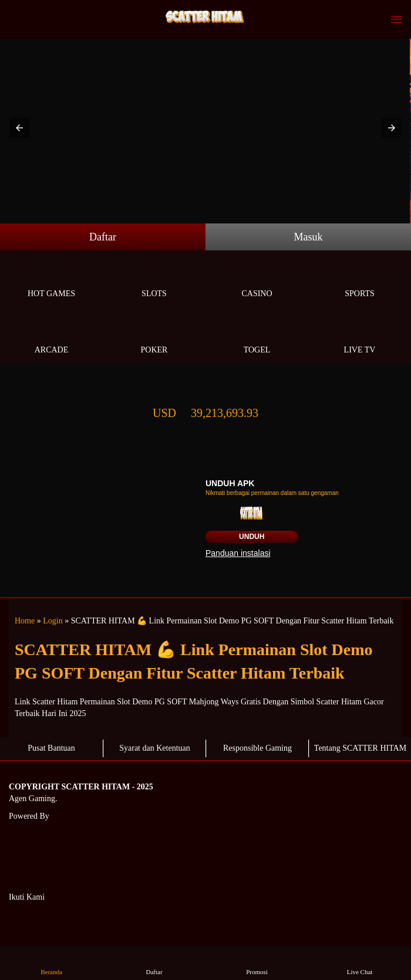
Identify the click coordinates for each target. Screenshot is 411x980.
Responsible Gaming (257, 748)
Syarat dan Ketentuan (155, 748)
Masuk (309, 237)
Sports (360, 280)
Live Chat (360, 963)
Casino (257, 280)
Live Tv (360, 336)
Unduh (252, 537)
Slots (154, 280)
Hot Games (51, 280)
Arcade (51, 336)
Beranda (52, 963)
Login (53, 621)
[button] (19, 128)
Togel (257, 336)
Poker (154, 336)
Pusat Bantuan (51, 748)
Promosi (257, 963)
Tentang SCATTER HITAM (360, 748)
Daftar (103, 237)
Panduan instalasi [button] (238, 553)
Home (25, 621)
